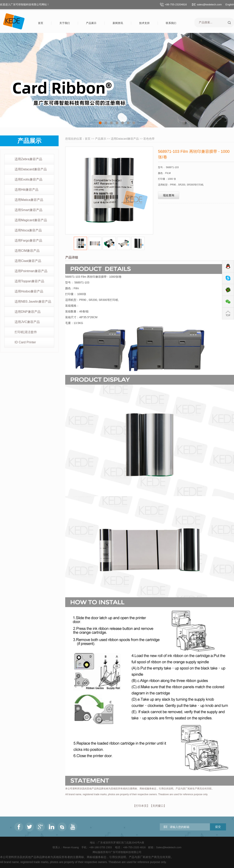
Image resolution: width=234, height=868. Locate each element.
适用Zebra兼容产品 (28, 159)
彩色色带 (149, 139)
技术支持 (144, 23)
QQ (228, 266)
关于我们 (65, 23)
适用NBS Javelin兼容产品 (33, 302)
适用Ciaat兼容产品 (28, 261)
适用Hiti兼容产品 (26, 190)
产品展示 (91, 23)
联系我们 (171, 23)
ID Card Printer (25, 342)
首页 (41, 23)
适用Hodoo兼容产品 (29, 291)
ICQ (228, 290)
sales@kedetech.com (209, 4)
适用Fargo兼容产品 (28, 240)
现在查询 (169, 195)
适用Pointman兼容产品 (31, 271)
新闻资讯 (118, 23)
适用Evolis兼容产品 (28, 179)
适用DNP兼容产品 (28, 312)
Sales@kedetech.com (169, 847)
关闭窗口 (158, 806)
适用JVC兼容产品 (27, 322)
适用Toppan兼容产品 (29, 281)
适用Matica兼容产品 (29, 200)
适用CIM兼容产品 (27, 251)
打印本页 (141, 806)
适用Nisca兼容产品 (28, 230)
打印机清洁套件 (26, 332)
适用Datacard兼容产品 (31, 169)
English (230, 4)
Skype (228, 278)
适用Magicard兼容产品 (31, 220)
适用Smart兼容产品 (28, 210)
